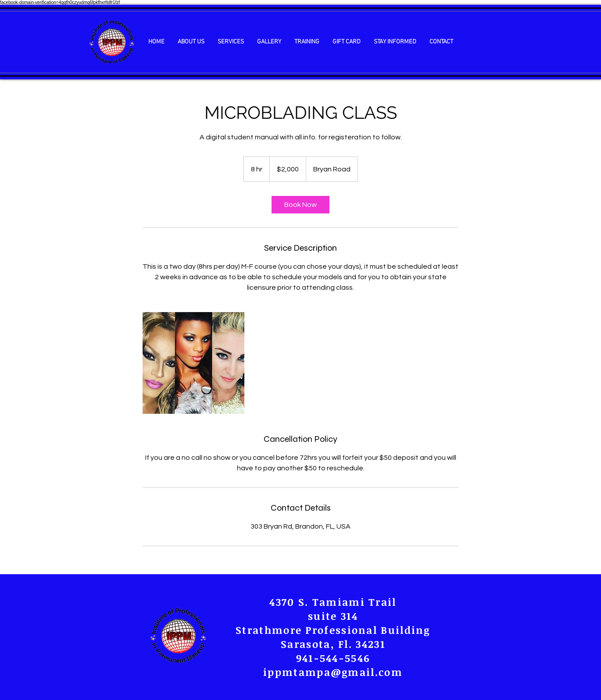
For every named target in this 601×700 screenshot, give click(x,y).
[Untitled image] (193, 363)
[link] (300, 205)
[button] (191, 42)
